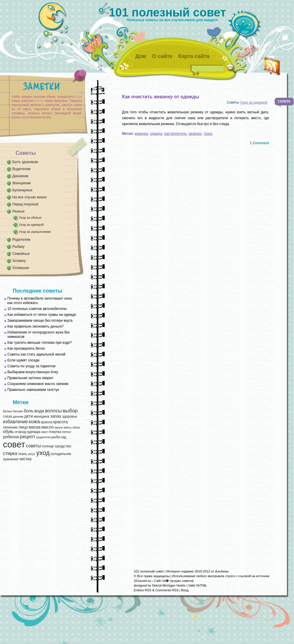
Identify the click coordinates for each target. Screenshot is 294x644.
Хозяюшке (21, 268)
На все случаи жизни (29, 197)
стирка (10, 453)
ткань (23, 454)
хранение (11, 459)
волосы (54, 411)
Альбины (222, 571)
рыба (56, 437)
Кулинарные (22, 190)
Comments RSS (167, 590)
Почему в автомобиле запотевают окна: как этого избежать (40, 301)
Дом (141, 56)
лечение (10, 427)
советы (33, 446)
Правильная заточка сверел (30, 378)
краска (47, 422)
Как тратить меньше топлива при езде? (40, 343)
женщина (41, 416)
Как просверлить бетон (26, 348)
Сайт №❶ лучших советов (174, 581)
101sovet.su (142, 581)
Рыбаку (18, 247)
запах (56, 416)
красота (61, 422)
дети (28, 416)
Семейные (21, 254)
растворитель (176, 134)
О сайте (162, 56)
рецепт (28, 436)
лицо (23, 427)
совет (14, 444)
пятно (66, 432)
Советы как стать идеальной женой (36, 354)
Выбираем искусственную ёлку (33, 372)
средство (63, 446)
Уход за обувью (30, 218)
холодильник (61, 454)
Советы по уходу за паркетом (31, 366)
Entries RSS (143, 590)
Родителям (21, 240)
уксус (32, 454)
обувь (8, 432)
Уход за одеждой (31, 225)
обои (76, 427)
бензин (18, 411)
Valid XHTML (198, 585)
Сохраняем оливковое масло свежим (38, 384)
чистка (25, 459)
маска (35, 427)
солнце (48, 446)
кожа (34, 421)
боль (29, 411)
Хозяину (19, 261)
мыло (59, 427)
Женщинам (21, 183)
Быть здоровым (25, 162)
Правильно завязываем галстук (33, 390)
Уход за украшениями (35, 232)
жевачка (141, 134)
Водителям (21, 169)
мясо (68, 427)
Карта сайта (194, 56)
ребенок (11, 437)
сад (63, 437)
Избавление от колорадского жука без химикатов (39, 335)
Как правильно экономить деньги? (35, 326)
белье (7, 411)
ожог (44, 432)
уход (43, 453)
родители (43, 437)
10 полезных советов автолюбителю (37, 309)
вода (39, 411)
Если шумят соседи (23, 360)
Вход (185, 590)
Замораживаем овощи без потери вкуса (40, 321)
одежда (33, 432)
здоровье (70, 416)
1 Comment (259, 143)
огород (20, 432)
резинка (195, 134)
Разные (19, 211)
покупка (55, 432)
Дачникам (20, 176)
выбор (70, 411)
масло (48, 427)
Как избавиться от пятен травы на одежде (42, 315)
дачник (18, 416)
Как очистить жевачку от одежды (161, 97)
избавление (15, 422)
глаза (7, 416)
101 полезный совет (167, 12)
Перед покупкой (25, 204)
